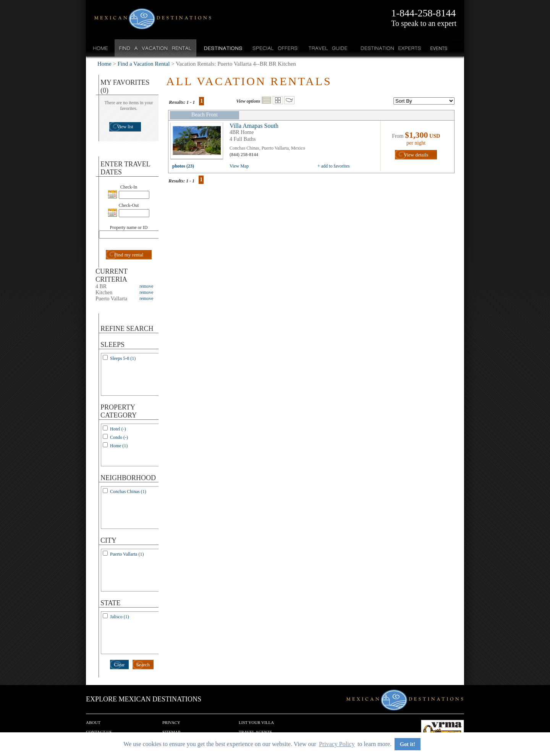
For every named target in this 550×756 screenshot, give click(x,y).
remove (146, 286)
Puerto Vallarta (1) (127, 554)
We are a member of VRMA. (442, 731)
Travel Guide (328, 48)
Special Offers (275, 48)
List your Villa (256, 722)
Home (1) (119, 446)
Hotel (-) (118, 429)
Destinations (222, 48)
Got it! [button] (408, 744)
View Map (239, 166)
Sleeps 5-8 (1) (123, 358)
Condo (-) (119, 437)
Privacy (171, 722)
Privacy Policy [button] (337, 744)
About (93, 722)
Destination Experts (389, 48)
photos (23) (183, 166)
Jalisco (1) (120, 617)
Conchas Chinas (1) (128, 492)
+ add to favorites (333, 166)
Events (438, 48)
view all (199, 143)
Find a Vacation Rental (156, 48)
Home (101, 48)
